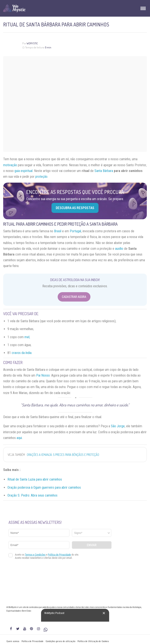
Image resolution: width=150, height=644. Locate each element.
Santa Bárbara (104, 171)
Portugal (75, 231)
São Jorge (118, 426)
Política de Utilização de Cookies (93, 641)
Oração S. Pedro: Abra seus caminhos (32, 495)
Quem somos (13, 641)
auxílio (119, 249)
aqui (19, 438)
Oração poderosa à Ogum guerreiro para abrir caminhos (44, 487)
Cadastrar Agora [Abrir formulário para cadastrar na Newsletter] (74, 297)
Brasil (58, 231)
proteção (41, 177)
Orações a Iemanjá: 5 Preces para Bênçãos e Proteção (63, 455)
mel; (27, 337)
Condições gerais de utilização (60, 641)
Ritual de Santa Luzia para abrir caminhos (35, 479)
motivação (10, 165)
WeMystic (32, 43)
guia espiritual (24, 171)
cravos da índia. (22, 353)
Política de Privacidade (32, 641)
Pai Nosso (43, 375)
